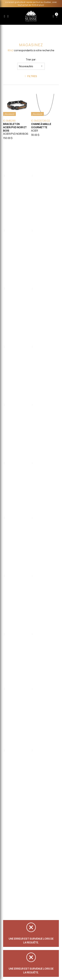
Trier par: (32, 59)
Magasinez (30, 45)
